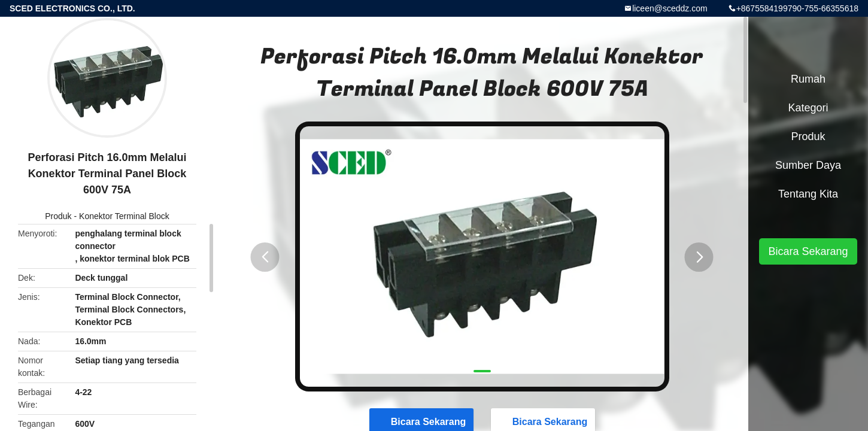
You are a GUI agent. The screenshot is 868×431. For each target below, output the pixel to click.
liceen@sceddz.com (670, 8)
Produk (58, 216)
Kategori (808, 108)
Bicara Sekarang (808, 251)
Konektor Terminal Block (124, 216)
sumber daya (808, 165)
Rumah (808, 79)
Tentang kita (808, 194)
